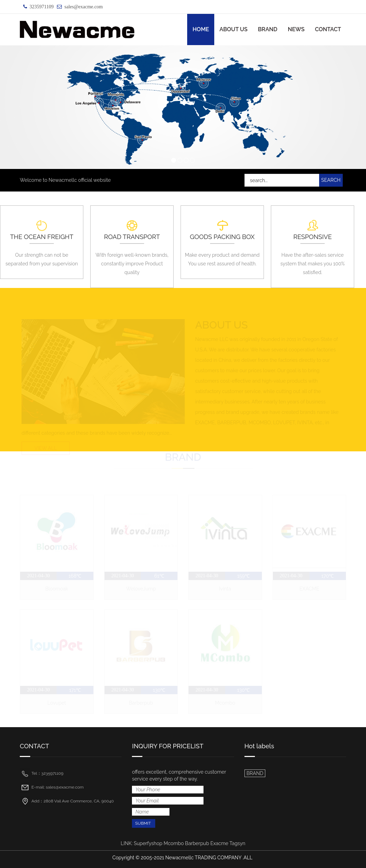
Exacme (219, 843)
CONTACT (328, 29)
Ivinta (225, 589)
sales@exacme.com (83, 7)
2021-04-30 (38, 576)
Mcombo (225, 703)
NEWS (296, 29)
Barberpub (141, 703)
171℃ (75, 690)
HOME (201, 29)
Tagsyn (238, 843)
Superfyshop (148, 843)
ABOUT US (234, 29)
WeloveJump (141, 589)
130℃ (159, 690)
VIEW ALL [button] (46, 448)
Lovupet (57, 703)
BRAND (268, 29)
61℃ (159, 576)
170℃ (327, 576)
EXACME (309, 589)
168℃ (75, 576)
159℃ (243, 576)
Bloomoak (57, 589)
